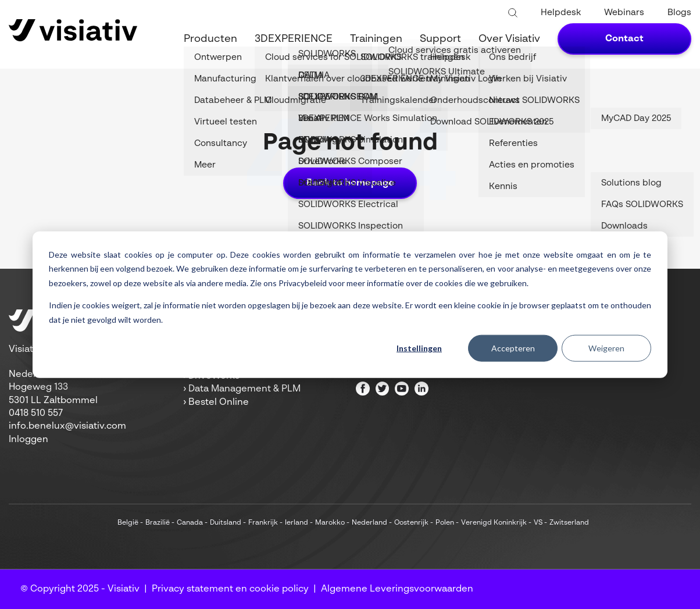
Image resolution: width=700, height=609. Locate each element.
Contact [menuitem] (624, 39)
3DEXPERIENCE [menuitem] (294, 39)
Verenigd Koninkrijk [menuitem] (494, 523)
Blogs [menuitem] (679, 13)
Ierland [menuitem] (297, 523)
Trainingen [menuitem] (376, 39)
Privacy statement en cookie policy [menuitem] (230, 589)
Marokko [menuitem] (330, 523)
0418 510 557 (36, 414)
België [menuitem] (128, 523)
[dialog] (350, 304)
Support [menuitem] (440, 39)
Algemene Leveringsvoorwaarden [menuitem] (397, 589)
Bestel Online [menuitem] (219, 403)
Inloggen (28, 440)
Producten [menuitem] (210, 39)
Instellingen (419, 348)
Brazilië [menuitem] (158, 523)
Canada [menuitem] (190, 523)
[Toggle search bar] (513, 13)
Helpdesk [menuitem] (561, 13)
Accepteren (513, 348)
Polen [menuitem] (445, 523)
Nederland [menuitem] (369, 523)
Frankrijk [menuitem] (263, 523)
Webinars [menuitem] (624, 13)
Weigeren (606, 348)
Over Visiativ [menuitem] (509, 39)
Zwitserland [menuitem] (569, 523)
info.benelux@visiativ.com (67, 426)
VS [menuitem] (538, 523)
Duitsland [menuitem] (226, 523)
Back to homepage (350, 183)
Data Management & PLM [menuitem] (244, 389)
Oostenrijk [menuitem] (411, 523)
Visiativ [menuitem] (124, 589)
